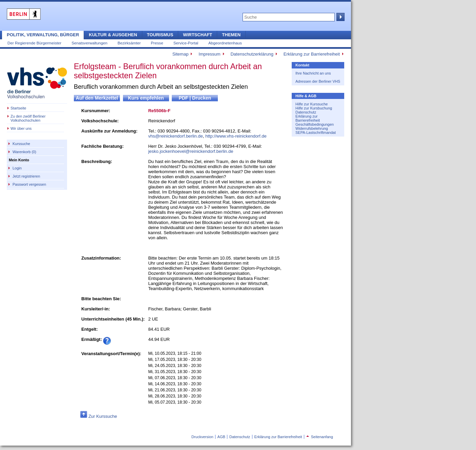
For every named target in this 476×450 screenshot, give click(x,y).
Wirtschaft (198, 35)
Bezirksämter (129, 43)
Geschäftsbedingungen (315, 124)
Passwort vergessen (29, 184)
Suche (340, 17)
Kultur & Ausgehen (113, 35)
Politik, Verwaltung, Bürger (43, 35)
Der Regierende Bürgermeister (34, 43)
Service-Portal (186, 43)
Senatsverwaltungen (89, 43)
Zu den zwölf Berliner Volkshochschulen (28, 118)
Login (17, 168)
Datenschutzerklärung (252, 54)
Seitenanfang (320, 437)
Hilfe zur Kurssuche (312, 104)
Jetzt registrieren (26, 176)
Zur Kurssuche (103, 416)
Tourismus (160, 35)
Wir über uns (21, 128)
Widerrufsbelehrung (312, 128)
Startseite (18, 108)
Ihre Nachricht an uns (313, 73)
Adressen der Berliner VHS (318, 81)
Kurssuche (21, 144)
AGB (221, 437)
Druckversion (202, 437)
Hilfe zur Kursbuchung (314, 108)
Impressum (209, 54)
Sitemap (181, 54)
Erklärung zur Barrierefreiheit (312, 54)
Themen (231, 35)
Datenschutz (306, 112)
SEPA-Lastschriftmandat (316, 132)
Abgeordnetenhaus (225, 43)
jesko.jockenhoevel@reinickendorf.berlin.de (191, 151)
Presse (157, 43)
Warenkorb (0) (24, 152)
